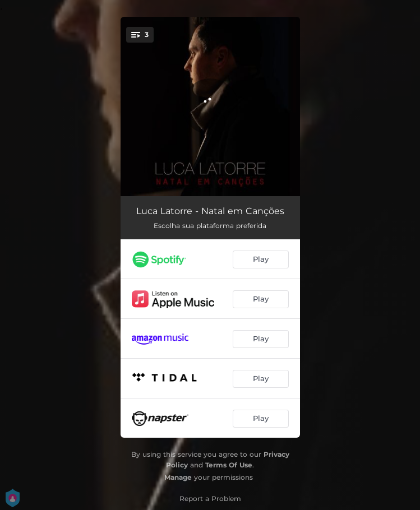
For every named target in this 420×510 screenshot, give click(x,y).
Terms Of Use (229, 465)
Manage (178, 477)
